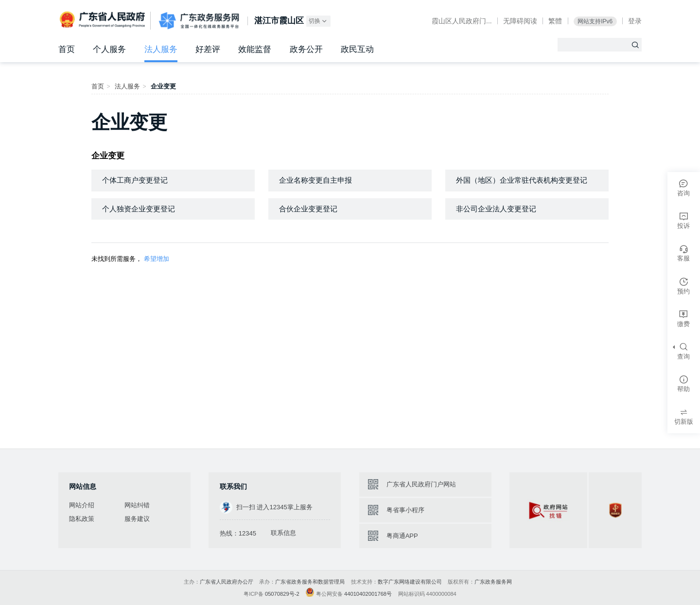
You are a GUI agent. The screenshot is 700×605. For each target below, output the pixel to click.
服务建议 (137, 519)
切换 (318, 21)
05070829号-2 (282, 594)
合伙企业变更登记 (308, 209)
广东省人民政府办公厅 (227, 582)
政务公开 (306, 49)
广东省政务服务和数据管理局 (310, 582)
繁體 (555, 21)
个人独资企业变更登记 (139, 209)
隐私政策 (82, 519)
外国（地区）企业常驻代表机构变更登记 (522, 180)
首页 (67, 49)
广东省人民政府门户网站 (421, 484)
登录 (635, 21)
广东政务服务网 (199, 21)
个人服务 (109, 49)
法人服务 (161, 49)
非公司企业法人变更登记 (496, 209)
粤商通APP (402, 536)
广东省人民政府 (103, 20)
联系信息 (283, 533)
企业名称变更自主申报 (315, 180)
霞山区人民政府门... (462, 21)
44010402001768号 (368, 594)
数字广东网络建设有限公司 (410, 582)
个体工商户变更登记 (135, 180)
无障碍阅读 (520, 21)
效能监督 (255, 49)
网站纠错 (137, 505)
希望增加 (157, 259)
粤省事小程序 (405, 510)
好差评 (208, 49)
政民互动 (357, 49)
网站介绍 (82, 505)
